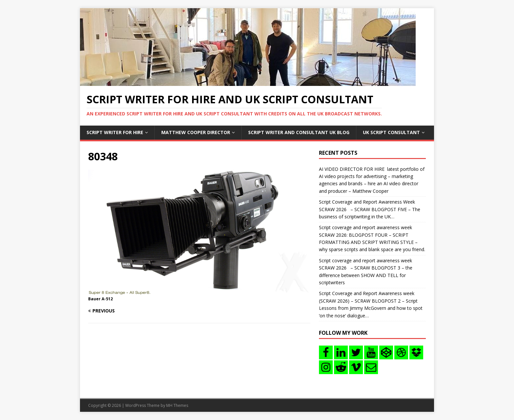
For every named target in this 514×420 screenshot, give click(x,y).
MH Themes (177, 405)
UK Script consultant (391, 132)
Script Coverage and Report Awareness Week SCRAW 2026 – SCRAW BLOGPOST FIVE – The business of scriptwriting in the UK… (370, 209)
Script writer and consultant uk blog (299, 132)
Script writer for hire (115, 132)
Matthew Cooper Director (196, 132)
